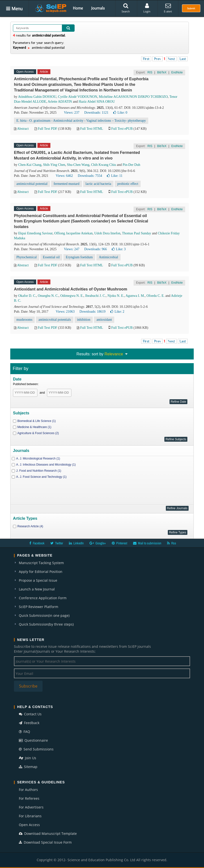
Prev (158, 59)
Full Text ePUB (122, 129)
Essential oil (51, 257)
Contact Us (30, 714)
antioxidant (104, 320)
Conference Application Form (43, 598)
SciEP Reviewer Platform (39, 607)
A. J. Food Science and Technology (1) (41, 477)
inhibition (84, 320)
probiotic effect (128, 184)
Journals (98, 8)
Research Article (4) (30, 526)
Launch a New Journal (37, 589)
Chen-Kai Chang (30, 165)
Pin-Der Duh (131, 165)
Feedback (29, 723)
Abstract (23, 129)
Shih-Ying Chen (54, 165)
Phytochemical (27, 257)
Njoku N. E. (116, 296)
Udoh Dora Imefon (108, 233)
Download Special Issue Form (45, 842)
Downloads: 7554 (90, 176)
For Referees (29, 798)
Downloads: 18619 (92, 312)
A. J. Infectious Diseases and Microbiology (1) (46, 465)
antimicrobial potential (32, 184)
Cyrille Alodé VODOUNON (78, 97)
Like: (120, 113)
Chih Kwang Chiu (103, 165)
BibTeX (162, 72)
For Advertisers (31, 807)
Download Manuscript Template (48, 833)
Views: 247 (72, 249)
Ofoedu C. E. (156, 296)
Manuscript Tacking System (41, 563)
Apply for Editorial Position (41, 572)
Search (126, 8)
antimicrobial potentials (55, 320)
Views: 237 (72, 113)
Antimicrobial (108, 257)
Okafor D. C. (27, 296)
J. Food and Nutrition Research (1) (39, 471)
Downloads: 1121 (96, 113)
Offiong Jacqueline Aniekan (74, 233)
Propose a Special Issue (38, 580)
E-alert (168, 8)
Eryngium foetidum (79, 257)
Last (183, 59)
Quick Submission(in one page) (44, 615)
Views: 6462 (64, 176)
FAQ (24, 732)
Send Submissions (36, 749)
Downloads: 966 (96, 249)
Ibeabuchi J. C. (95, 296)
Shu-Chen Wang (78, 165)
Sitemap (28, 767)
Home (78, 8)
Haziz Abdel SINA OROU (97, 102)
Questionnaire (33, 740)
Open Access (29, 825)
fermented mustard (66, 184)
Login (147, 8)
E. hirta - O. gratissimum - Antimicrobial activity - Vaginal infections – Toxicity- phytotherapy (81, 121)
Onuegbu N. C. (48, 296)
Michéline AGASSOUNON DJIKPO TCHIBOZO (133, 97)
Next (171, 59)
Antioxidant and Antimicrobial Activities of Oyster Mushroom (71, 289)
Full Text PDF (47, 129)
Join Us (28, 758)
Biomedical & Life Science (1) (37, 421)
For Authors (28, 790)
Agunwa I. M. (135, 296)
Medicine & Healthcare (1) (34, 427)
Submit (191, 8)
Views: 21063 (65, 312)
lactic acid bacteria (98, 184)
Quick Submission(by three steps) (46, 624)
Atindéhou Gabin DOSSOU (37, 97)
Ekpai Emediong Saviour (35, 233)
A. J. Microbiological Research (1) (38, 459)
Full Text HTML (92, 129)
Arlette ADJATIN (60, 102)
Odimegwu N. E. (72, 296)
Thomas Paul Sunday (137, 233)
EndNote (177, 72)
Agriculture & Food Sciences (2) (38, 433)
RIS (150, 72)
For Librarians (30, 816)
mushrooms (24, 320)
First (146, 59)
